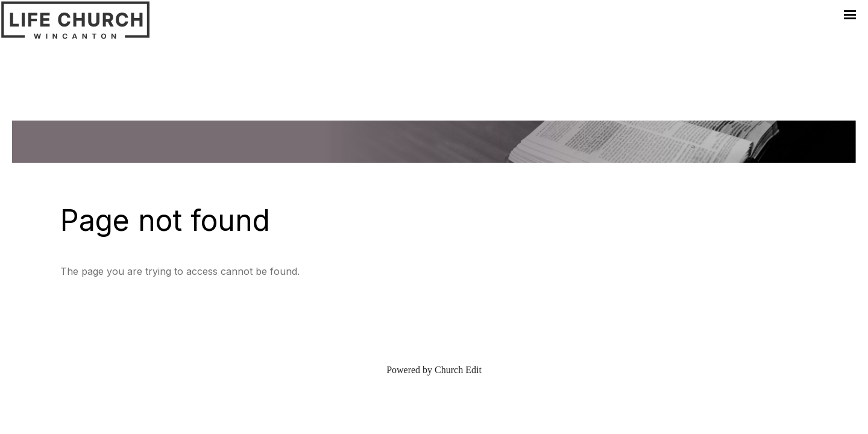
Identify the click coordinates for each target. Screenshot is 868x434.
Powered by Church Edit (434, 370)
